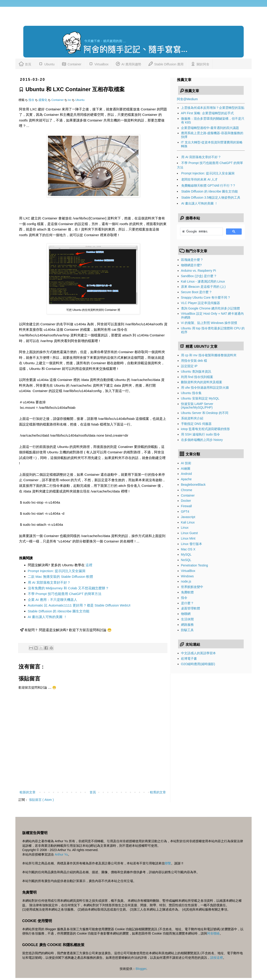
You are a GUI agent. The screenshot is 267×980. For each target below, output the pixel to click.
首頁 (25, 63)
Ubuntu (46, 63)
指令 (32, 100)
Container (71, 63)
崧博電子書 (189, 659)
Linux (185, 528)
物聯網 (186, 614)
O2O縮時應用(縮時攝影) (198, 664)
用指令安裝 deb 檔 (194, 361)
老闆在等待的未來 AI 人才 (199, 179)
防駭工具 (187, 630)
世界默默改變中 (192, 587)
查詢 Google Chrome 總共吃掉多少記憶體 (211, 308)
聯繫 (168, 863)
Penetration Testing (195, 565)
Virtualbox (98, 63)
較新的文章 (28, 792)
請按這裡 (217, 958)
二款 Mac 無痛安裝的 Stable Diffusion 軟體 (61, 577)
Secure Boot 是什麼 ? (196, 292)
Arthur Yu (61, 854)
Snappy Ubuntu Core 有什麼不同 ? (205, 297)
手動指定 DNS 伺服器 (196, 424)
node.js (186, 581)
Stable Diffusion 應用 (166, 63)
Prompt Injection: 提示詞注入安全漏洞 (57, 571)
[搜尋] (201, 231)
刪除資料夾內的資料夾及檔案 (202, 382)
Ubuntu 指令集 (191, 393)
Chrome (187, 490)
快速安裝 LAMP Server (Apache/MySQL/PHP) (197, 406)
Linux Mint (188, 538)
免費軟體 (187, 592)
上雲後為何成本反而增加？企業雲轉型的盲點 (213, 108)
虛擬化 (43, 100)
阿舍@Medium (187, 99)
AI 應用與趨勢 (128, 63)
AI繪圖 (186, 469)
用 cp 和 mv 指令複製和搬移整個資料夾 (209, 355)
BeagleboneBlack (193, 485)
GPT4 (185, 511)
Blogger (141, 969)
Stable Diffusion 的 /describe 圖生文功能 (59, 611)
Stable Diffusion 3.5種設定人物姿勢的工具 (211, 197)
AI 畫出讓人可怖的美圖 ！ (47, 617)
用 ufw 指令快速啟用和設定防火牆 (205, 388)
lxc (70, 100)
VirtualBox (188, 571)
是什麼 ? (187, 603)
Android (186, 474)
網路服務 (187, 625)
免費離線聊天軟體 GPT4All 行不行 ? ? (208, 186)
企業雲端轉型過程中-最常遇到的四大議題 (210, 128)
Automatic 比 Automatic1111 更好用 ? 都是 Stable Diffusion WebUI (79, 605)
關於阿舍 (200, 63)
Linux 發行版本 (192, 544)
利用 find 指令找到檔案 (197, 377)
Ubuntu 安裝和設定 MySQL (200, 398)
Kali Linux (188, 522)
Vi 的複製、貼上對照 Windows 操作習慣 (209, 323)
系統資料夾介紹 (192, 418)
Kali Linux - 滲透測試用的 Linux (203, 281)
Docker (186, 501)
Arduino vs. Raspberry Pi (199, 271)
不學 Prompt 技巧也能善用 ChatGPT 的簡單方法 (65, 594)
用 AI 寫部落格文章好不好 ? (49, 582)
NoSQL (186, 560)
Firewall (186, 506)
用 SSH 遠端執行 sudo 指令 (201, 434)
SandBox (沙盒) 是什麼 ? (199, 276)
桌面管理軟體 (191, 608)
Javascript (188, 517)
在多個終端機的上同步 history (202, 440)
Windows (187, 576)
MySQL (186, 554)
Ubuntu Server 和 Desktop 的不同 (205, 413)
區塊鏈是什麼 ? (192, 260)
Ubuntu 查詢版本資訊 (196, 371)
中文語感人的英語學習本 (198, 653)
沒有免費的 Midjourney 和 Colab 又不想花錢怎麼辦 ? (68, 588)
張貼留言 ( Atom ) (41, 800)
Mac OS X (188, 549)
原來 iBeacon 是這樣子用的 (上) (203, 287)
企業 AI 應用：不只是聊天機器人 (52, 600)
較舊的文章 (158, 792)
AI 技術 (186, 463)
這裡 (89, 565)
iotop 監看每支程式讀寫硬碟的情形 (205, 429)
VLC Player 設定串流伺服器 (201, 303)
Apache (186, 479)
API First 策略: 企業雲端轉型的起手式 (207, 113)
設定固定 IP (189, 366)
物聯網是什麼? (191, 265)
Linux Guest (190, 533)
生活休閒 (187, 619)
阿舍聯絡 (213, 933)
